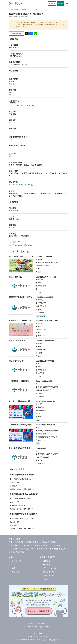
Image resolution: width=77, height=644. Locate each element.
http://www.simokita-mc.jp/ (21, 184)
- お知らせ (15, 572)
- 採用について (48, 572)
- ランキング (16, 561)
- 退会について (48, 579)
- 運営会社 (46, 561)
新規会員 (60, 4)
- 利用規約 (46, 564)
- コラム (14, 564)
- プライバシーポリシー (52, 568)
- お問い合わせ (48, 576)
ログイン (52, 4)
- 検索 (13, 568)
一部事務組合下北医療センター (20, 9)
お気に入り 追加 (17, 34)
